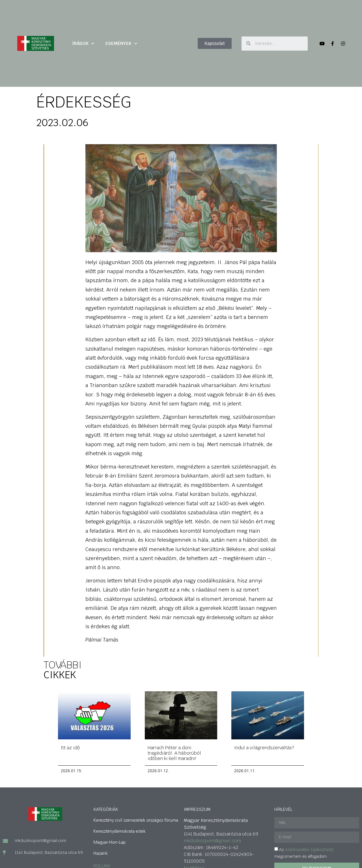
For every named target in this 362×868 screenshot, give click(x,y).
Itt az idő (70, 747)
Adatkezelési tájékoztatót (309, 849)
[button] (215, 43)
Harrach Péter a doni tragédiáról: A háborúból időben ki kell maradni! (174, 753)
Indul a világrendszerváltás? (264, 747)
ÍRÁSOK (83, 43)
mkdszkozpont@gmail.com (212, 840)
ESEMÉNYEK (121, 43)
